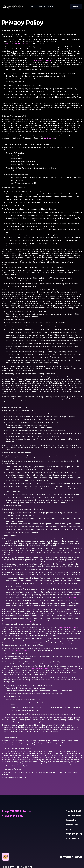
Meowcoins (71, 820)
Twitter (69, 829)
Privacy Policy (72, 838)
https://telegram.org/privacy (40, 60)
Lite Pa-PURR (72, 825)
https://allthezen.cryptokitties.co (17, 44)
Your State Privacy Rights (22, 621)
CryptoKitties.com (74, 816)
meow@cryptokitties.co (71, 857)
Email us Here (49, 138)
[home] (13, 7)
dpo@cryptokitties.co (67, 627)
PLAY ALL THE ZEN (73, 811)
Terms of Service (74, 834)
